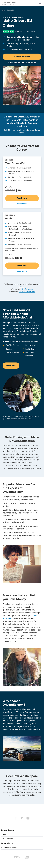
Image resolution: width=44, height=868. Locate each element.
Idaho (3, 10)
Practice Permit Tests (27, 292)
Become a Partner (7, 843)
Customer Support (7, 830)
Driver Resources (7, 839)
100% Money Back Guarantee (22, 62)
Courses (4, 834)
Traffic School (28, 289)
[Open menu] (40, 3)
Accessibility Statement (9, 847)
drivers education (29, 709)
